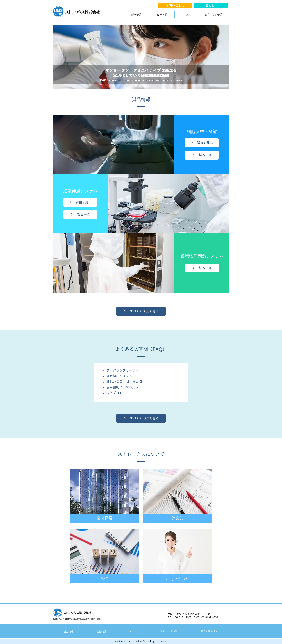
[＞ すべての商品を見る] (141, 311)
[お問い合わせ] (175, 6)
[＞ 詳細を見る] (202, 143)
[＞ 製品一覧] (202, 155)
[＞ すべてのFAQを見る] (141, 418)
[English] (211, 6)
